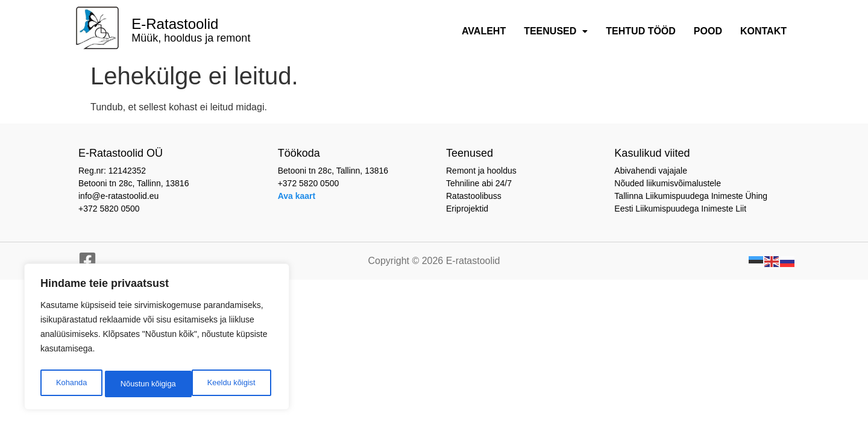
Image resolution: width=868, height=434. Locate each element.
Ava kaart (297, 196)
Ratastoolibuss (474, 196)
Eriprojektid (467, 209)
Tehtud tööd (641, 31)
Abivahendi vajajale (651, 171)
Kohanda (70, 384)
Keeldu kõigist (143, 384)
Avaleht (484, 31)
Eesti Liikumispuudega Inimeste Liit (680, 209)
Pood (708, 31)
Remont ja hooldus (481, 171)
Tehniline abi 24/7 (479, 183)
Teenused (556, 31)
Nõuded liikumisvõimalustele (668, 183)
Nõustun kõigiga (230, 384)
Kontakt (763, 31)
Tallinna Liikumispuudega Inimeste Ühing (691, 196)
